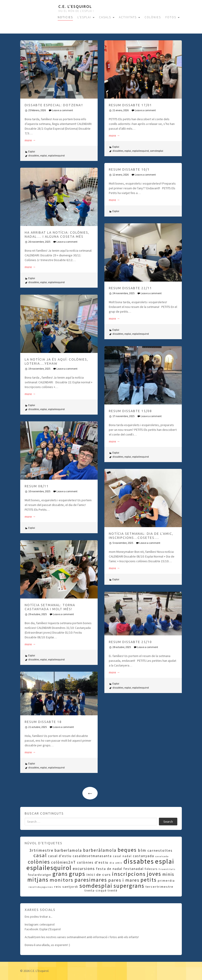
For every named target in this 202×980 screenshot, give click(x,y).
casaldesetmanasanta (92, 856)
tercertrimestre (159, 887)
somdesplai (157, 151)
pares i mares (124, 880)
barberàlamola (100, 850)
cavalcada (162, 856)
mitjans (38, 880)
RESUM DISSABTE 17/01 (130, 105)
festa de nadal (109, 869)
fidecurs (151, 869)
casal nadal (122, 856)
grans (60, 874)
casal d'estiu (60, 856)
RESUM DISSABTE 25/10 (130, 642)
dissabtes (34, 155)
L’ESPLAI (86, 17)
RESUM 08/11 (37, 486)
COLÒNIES (153, 17)
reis (58, 887)
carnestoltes (160, 850)
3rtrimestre (41, 850)
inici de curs (99, 875)
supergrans (129, 886)
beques (127, 850)
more (30, 140)
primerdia (166, 881)
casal (40, 855)
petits (149, 880)
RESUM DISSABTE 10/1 (129, 169)
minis (168, 874)
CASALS (107, 17)
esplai (44, 155)
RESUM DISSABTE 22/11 (130, 288)
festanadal (134, 869)
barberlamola (68, 850)
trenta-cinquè (96, 891)
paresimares (91, 880)
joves (154, 874)
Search (168, 822)
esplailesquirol (56, 155)
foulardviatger (40, 875)
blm (142, 850)
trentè (113, 891)
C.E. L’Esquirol (75, 7)
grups (77, 874)
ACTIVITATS (130, 17)
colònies (39, 862)
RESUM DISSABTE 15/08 (130, 411)
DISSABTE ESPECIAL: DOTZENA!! (54, 105)
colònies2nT (64, 862)
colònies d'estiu (93, 862)
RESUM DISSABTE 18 (43, 722)
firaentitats (167, 869)
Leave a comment (63, 110)
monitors (61, 880)
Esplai (32, 151)
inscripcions (129, 874)
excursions (84, 868)
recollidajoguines (41, 887)
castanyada (144, 856)
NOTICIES (65, 17)
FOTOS (172, 17)
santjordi (70, 887)
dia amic (116, 863)
